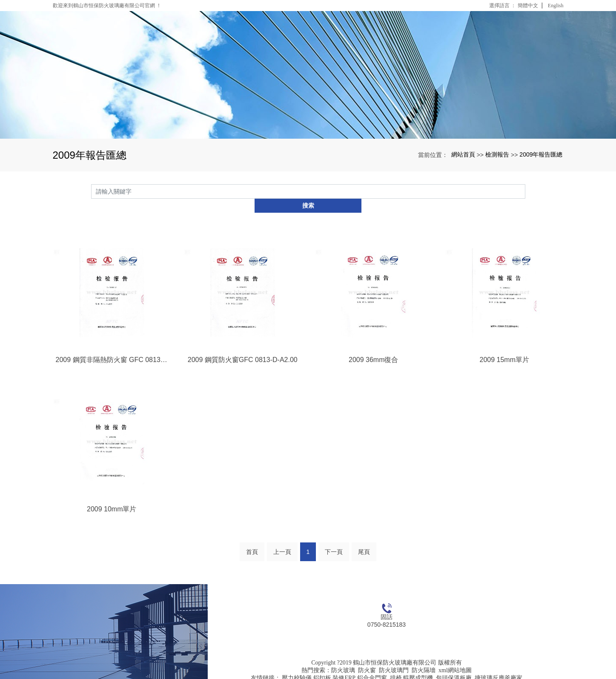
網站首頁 (463, 154)
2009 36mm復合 (374, 345)
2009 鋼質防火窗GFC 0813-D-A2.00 (243, 345)
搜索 (525, 191)
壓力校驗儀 (297, 664)
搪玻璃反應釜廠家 (499, 664)
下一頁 (334, 538)
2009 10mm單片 (112, 495)
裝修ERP (344, 664)
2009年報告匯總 (541, 154)
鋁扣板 (322, 664)
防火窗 (367, 657)
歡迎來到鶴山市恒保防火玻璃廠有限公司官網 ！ (107, 6)
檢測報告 (497, 154)
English (556, 6)
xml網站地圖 (455, 657)
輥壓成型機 (418, 664)
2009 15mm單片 (505, 345)
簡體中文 (528, 6)
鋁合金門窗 (372, 664)
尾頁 (364, 538)
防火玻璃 (343, 657)
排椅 (396, 664)
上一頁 (282, 538)
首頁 (252, 538)
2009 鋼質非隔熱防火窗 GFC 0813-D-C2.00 (112, 345)
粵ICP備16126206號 (387, 672)
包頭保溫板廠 (454, 664)
